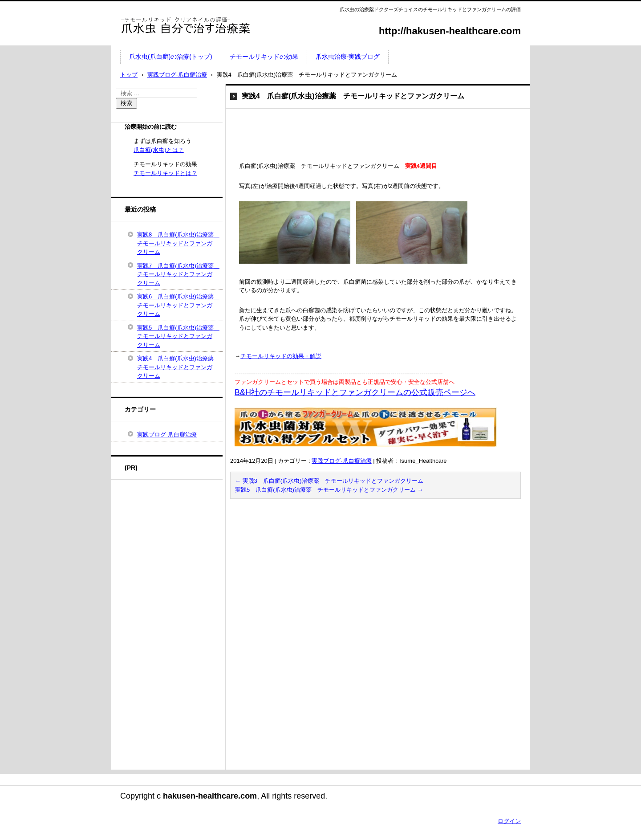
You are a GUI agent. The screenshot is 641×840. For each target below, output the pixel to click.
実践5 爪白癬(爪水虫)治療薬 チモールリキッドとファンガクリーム (329, 490)
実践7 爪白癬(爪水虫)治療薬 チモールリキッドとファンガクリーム (178, 274)
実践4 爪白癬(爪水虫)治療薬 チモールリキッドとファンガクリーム (178, 367)
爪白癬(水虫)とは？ (159, 150)
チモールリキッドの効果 (264, 57)
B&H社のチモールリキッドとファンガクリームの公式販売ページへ (355, 392)
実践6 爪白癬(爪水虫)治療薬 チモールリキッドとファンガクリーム (178, 305)
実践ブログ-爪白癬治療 (341, 461)
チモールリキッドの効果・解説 (281, 356)
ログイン (509, 821)
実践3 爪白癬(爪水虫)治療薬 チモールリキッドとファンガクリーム (329, 481)
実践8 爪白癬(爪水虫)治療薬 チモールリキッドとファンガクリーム (178, 243)
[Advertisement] (346, 137)
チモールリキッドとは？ (165, 173)
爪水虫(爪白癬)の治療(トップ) (171, 57)
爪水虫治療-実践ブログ (348, 57)
